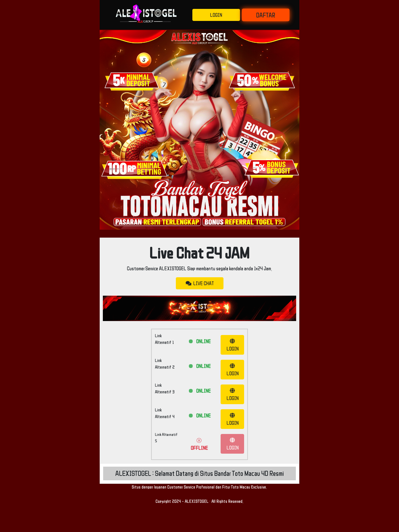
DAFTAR (266, 15)
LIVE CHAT (200, 283)
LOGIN (216, 15)
